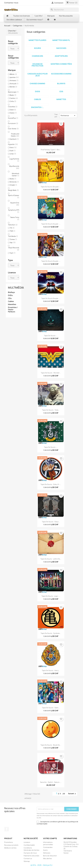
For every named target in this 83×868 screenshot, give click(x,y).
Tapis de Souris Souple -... (51, 261)
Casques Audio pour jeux (38, 75)
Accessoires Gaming (61, 74)
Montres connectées (61, 64)
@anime (14, 77)
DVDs (10, 295)
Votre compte (50, 838)
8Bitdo (13, 74)
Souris (37, 48)
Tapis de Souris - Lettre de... (51, 559)
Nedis (13, 179)
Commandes (48, 847)
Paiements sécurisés (31, 856)
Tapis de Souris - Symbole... (51, 633)
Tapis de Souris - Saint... (51, 708)
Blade (13, 95)
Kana (13, 147)
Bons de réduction (50, 856)
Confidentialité (29, 845)
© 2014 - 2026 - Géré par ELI (41, 865)
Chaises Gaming (37, 84)
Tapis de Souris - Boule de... (51, 745)
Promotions (9, 842)
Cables (11, 301)
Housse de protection (37, 65)
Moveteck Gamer (16, 175)
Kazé (13, 151)
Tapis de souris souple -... (51, 224)
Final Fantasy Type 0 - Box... (51, 150)
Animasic (14, 80)
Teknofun (13, 225)
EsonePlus (13, 118)
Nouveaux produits (11, 845)
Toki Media (13, 236)
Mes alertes (47, 858)
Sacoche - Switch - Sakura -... (51, 782)
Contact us (28, 858)
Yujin (13, 253)
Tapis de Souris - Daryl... (51, 522)
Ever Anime (13, 129)
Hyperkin (13, 144)
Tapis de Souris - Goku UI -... (51, 484)
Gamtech (14, 139)
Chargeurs (37, 56)
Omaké (13, 185)
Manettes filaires (37, 40)
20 (64, 794)
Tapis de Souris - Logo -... (51, 596)
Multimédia (16, 288)
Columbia (13, 107)
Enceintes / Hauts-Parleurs (13, 310)
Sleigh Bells (13, 190)
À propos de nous (30, 853)
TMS (12, 231)
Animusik (14, 84)
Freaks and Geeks (15, 135)
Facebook (7, 829)
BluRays (11, 292)
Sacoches (61, 48)
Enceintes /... (37, 107)
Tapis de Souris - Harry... (51, 670)
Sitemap (27, 861)
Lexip (13, 154)
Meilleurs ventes (10, 848)
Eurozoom (13, 123)
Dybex (13, 113)
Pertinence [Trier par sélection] (68, 116)
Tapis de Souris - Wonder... (51, 373)
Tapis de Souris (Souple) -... (51, 187)
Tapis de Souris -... (51, 336)
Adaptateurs (61, 56)
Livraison (27, 842)
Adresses (47, 853)
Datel (13, 110)
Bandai (13, 87)
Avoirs (45, 850)
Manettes (12, 304)
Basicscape (13, 92)
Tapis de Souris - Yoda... (51, 410)
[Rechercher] (64, 10)
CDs (10, 298)
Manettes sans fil (61, 40)
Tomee (13, 239)
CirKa (13, 101)
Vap (13, 242)
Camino (14, 98)
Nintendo (14, 182)
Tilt (12, 228)
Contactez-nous (11, 3)
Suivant (72, 794)
